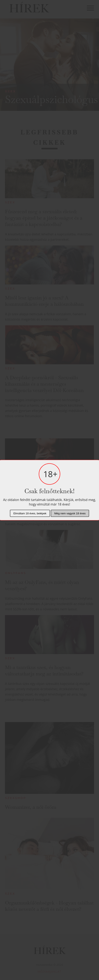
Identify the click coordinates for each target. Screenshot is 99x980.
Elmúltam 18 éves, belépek (30, 513)
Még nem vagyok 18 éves (70, 513)
